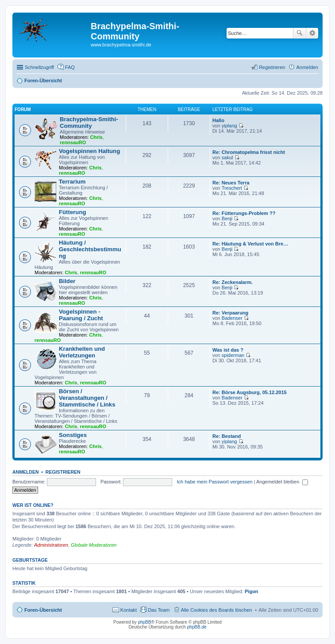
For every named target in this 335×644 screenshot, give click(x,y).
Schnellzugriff (39, 67)
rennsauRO (73, 142)
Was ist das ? (228, 350)
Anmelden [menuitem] (307, 67)
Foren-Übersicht (43, 610)
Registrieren (63, 472)
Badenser (232, 318)
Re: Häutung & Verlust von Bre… (250, 244)
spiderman (233, 355)
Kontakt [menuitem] (129, 610)
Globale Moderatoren (94, 545)
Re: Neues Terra (231, 183)
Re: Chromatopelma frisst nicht (249, 152)
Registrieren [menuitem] (272, 67)
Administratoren (51, 545)
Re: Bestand (227, 436)
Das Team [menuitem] (159, 610)
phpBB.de (197, 627)
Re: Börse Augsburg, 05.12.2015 (250, 392)
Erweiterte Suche (312, 33)
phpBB (145, 622)
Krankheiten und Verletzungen (82, 352)
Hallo (218, 120)
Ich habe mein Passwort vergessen (214, 482)
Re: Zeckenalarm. (233, 282)
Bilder (67, 281)
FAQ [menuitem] (70, 67)
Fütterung (73, 212)
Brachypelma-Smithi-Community (89, 123)
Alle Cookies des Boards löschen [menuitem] (217, 610)
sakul (227, 157)
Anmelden (26, 472)
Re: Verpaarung (230, 313)
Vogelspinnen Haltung (89, 151)
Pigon (252, 591)
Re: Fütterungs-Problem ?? (244, 213)
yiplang (229, 126)
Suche (300, 33)
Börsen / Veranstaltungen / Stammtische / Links (87, 398)
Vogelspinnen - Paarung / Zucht (81, 315)
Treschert (232, 188)
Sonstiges (73, 435)
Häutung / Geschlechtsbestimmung (90, 249)
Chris (96, 137)
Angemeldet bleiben (282, 482)
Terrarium (72, 182)
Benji (227, 218)
